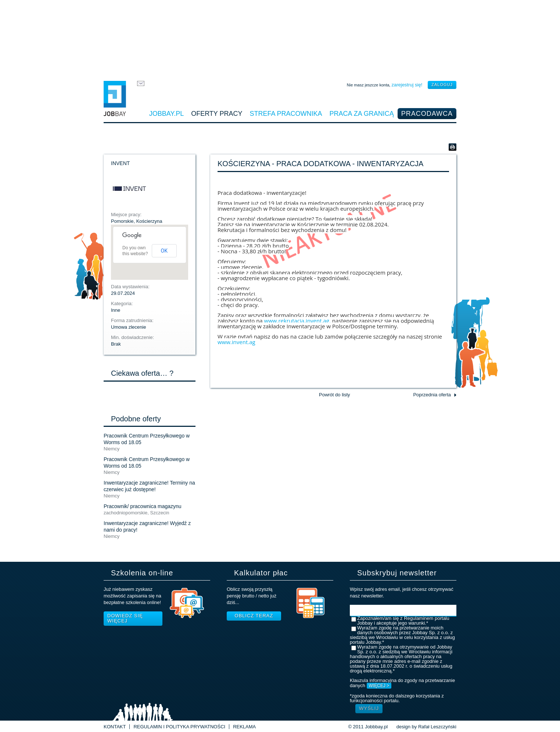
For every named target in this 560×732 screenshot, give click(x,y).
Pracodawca (427, 114)
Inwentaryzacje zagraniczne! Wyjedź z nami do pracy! (147, 526)
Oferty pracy (217, 114)
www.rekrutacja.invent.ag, (297, 321)
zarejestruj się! (407, 85)
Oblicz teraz (254, 616)
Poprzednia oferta (432, 395)
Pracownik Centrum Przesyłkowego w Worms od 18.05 (147, 439)
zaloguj (442, 85)
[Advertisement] (280, 39)
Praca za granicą (362, 114)
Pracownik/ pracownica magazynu (143, 506)
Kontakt (115, 727)
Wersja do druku (453, 147)
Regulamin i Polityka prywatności (179, 727)
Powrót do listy (335, 395)
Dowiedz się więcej (125, 618)
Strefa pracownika (286, 114)
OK (164, 251)
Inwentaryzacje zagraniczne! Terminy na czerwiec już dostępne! (149, 486)
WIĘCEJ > (379, 686)
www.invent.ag (236, 342)
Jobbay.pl (166, 114)
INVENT (120, 163)
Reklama (244, 727)
